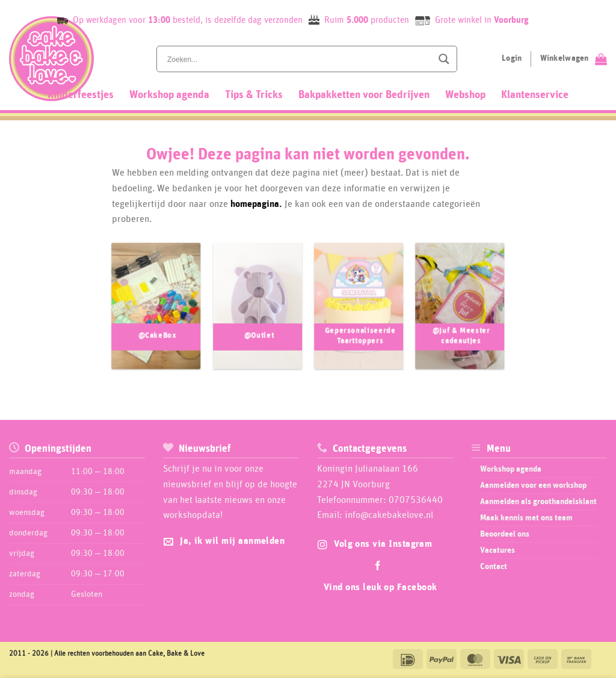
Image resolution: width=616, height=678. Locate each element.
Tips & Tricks (254, 95)
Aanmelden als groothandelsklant (538, 502)
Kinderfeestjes (81, 95)
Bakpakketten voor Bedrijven (364, 95)
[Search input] (298, 59)
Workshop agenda (169, 95)
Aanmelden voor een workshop (533, 485)
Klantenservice (535, 95)
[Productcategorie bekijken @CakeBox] (156, 313)
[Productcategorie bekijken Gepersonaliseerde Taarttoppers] (359, 313)
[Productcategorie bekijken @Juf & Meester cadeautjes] (460, 313)
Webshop (465, 95)
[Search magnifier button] (444, 59)
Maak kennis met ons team (526, 518)
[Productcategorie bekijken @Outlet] (258, 313)
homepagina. (256, 204)
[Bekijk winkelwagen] (574, 59)
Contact (494, 567)
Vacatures (497, 550)
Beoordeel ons (505, 534)
